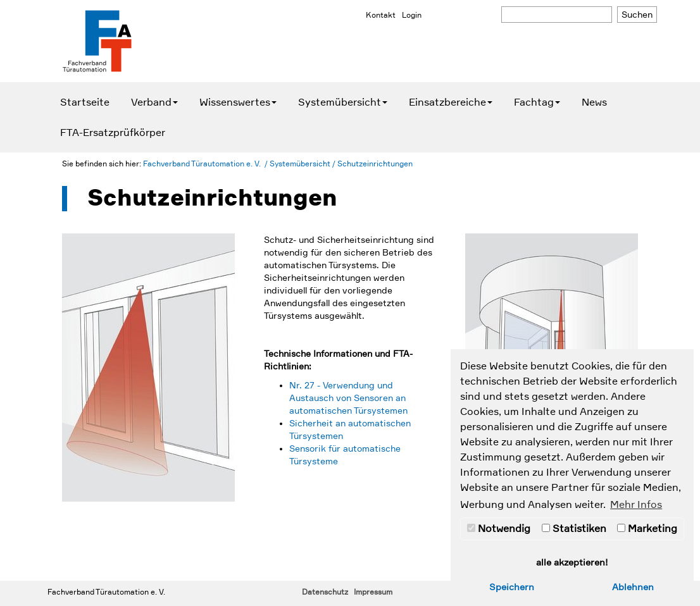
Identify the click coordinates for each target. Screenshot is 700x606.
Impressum (373, 592)
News (594, 102)
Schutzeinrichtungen (375, 164)
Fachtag (537, 102)
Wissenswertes (238, 102)
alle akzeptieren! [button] (572, 562)
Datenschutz (325, 592)
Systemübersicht (343, 102)
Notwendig (499, 529)
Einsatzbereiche (451, 102)
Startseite (85, 102)
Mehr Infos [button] (636, 505)
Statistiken (574, 529)
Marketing (647, 529)
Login (412, 15)
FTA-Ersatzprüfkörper (113, 133)
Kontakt (381, 15)
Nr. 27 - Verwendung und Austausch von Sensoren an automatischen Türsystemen (348, 398)
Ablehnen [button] (633, 587)
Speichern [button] (512, 587)
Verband (154, 102)
